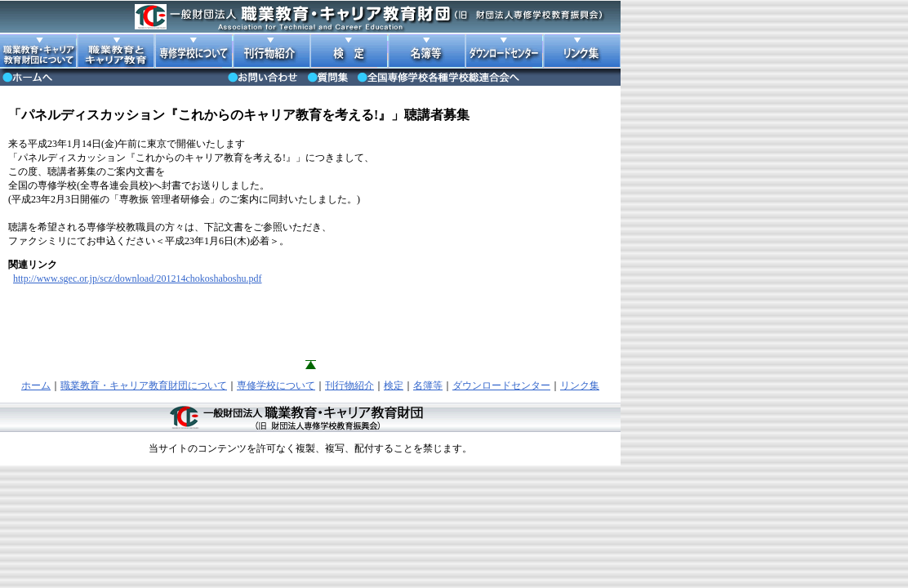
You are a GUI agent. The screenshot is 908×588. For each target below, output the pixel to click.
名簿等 (428, 385)
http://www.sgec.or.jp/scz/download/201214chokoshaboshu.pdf (138, 278)
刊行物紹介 (349, 385)
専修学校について (276, 385)
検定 (394, 385)
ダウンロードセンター (501, 385)
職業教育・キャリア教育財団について (144, 385)
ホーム (36, 385)
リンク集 (580, 385)
